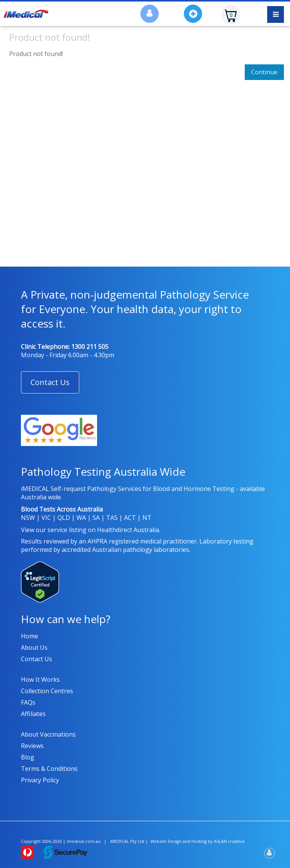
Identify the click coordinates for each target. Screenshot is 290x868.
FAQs (28, 702)
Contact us (37, 659)
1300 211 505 (90, 347)
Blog (28, 757)
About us (34, 647)
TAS (112, 518)
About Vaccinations (48, 734)
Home (29, 636)
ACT (130, 518)
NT (147, 518)
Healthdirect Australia (128, 530)
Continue (264, 72)
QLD (64, 518)
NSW (28, 518)
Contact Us (50, 382)
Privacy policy (40, 780)
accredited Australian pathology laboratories (125, 550)
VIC (46, 518)
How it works (40, 679)
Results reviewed (45, 541)
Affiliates (33, 714)
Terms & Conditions (49, 769)
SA (96, 518)
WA (81, 518)
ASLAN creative (229, 841)
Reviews (32, 746)
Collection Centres (47, 691)
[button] (50, 382)
